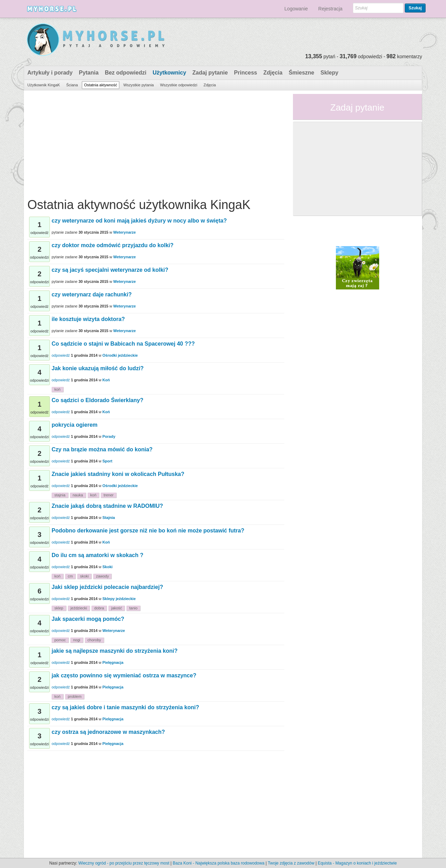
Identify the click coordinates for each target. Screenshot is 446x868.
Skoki (108, 567)
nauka (78, 495)
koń (57, 389)
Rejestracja (330, 9)
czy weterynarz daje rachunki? (92, 294)
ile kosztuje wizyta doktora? (88, 319)
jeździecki (79, 608)
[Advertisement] (156, 142)
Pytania (89, 73)
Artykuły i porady (50, 73)
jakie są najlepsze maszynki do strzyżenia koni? (115, 651)
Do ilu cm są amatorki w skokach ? (97, 555)
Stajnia (109, 518)
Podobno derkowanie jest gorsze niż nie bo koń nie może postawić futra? (148, 531)
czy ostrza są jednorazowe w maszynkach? (108, 732)
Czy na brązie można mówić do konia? (102, 449)
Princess (246, 73)
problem (75, 696)
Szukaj (415, 8)
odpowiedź (61, 355)
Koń (106, 380)
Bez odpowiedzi (126, 73)
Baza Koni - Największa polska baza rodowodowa (219, 863)
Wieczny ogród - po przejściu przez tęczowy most (124, 863)
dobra (99, 608)
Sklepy (329, 73)
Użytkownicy (170, 73)
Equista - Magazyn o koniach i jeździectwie (357, 863)
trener (109, 495)
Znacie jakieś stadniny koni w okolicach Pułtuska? (118, 474)
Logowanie (296, 9)
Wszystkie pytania (139, 85)
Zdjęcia (273, 73)
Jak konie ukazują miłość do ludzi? (98, 368)
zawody (102, 576)
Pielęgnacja (113, 662)
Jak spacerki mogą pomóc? (88, 619)
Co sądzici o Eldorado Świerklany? (97, 400)
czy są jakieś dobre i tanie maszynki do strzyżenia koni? (125, 707)
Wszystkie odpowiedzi (179, 85)
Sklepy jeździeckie (119, 599)
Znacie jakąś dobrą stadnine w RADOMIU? (107, 506)
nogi (77, 640)
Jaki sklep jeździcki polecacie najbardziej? (107, 587)
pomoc (60, 640)
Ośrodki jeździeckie (120, 355)
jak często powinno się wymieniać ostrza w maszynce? (124, 675)
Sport (108, 461)
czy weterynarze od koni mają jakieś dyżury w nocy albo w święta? (139, 221)
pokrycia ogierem (75, 425)
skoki (84, 576)
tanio (133, 608)
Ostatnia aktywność (101, 85)
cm (70, 576)
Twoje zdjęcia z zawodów (291, 863)
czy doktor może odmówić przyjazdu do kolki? (113, 245)
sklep (59, 608)
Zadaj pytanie (210, 73)
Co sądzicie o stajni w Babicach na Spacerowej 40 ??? (123, 344)
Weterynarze (124, 232)
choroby (94, 640)
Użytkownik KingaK (44, 85)
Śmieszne (302, 73)
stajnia (60, 495)
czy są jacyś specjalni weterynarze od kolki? (110, 270)
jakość (117, 608)
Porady (109, 436)
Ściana (72, 85)
